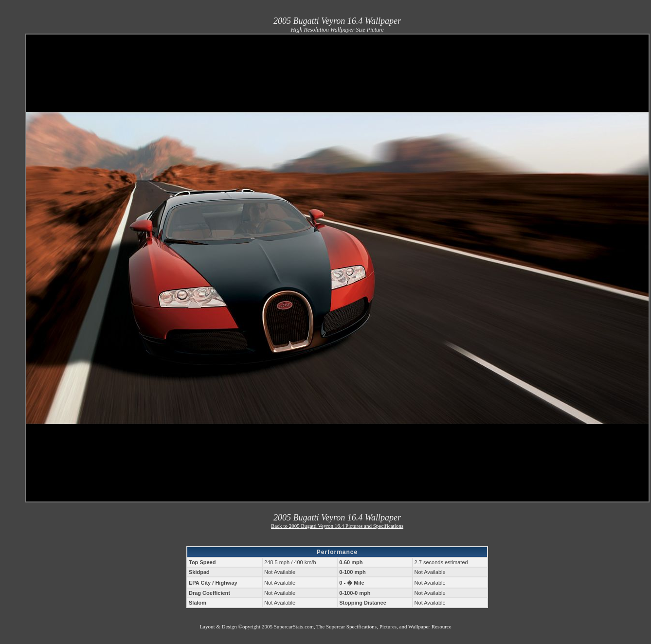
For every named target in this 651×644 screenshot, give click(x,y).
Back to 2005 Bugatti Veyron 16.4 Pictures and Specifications (337, 526)
